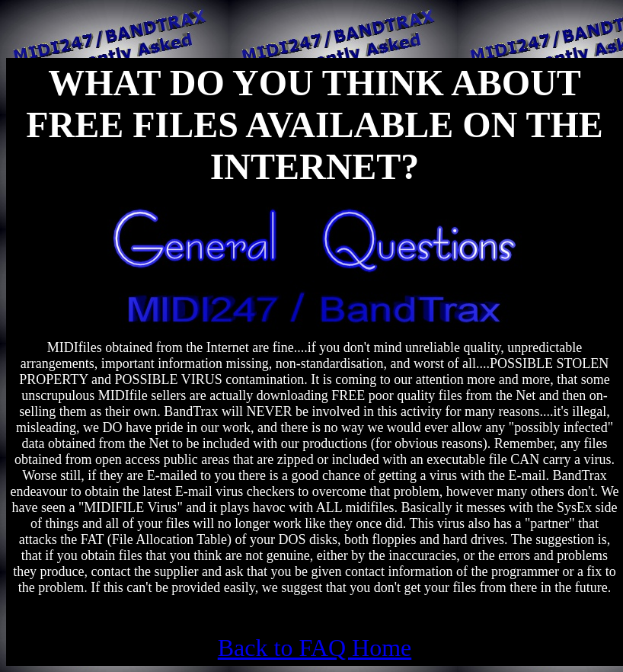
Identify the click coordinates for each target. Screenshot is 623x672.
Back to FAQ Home (315, 648)
